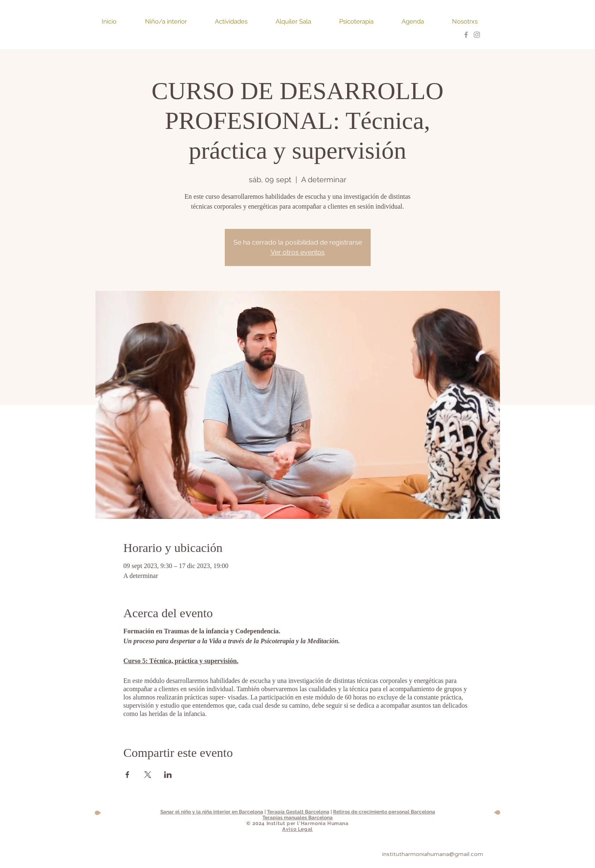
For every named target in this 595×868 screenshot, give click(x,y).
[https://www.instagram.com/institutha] (477, 35)
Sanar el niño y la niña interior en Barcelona (212, 812)
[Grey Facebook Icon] (466, 35)
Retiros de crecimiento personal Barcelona (384, 812)
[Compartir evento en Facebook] (127, 775)
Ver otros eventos (298, 252)
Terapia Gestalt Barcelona (298, 812)
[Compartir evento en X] (148, 775)
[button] (117, 22)
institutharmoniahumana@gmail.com (433, 854)
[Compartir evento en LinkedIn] (168, 775)
